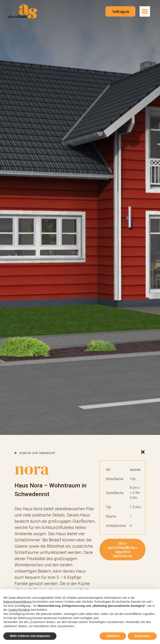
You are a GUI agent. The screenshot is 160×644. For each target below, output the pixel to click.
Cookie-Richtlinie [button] (19, 610)
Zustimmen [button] (142, 636)
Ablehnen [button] (113, 636)
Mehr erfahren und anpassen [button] (30, 636)
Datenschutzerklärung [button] (17, 602)
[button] (145, 11)
